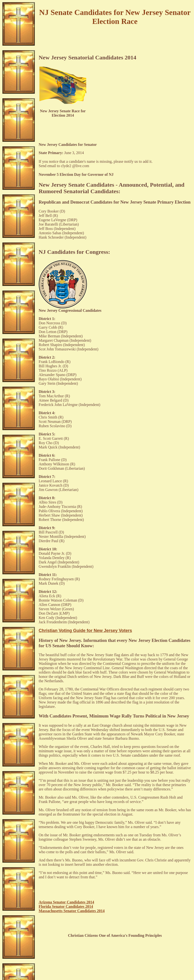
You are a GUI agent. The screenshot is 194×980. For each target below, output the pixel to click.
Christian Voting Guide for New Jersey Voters (85, 631)
